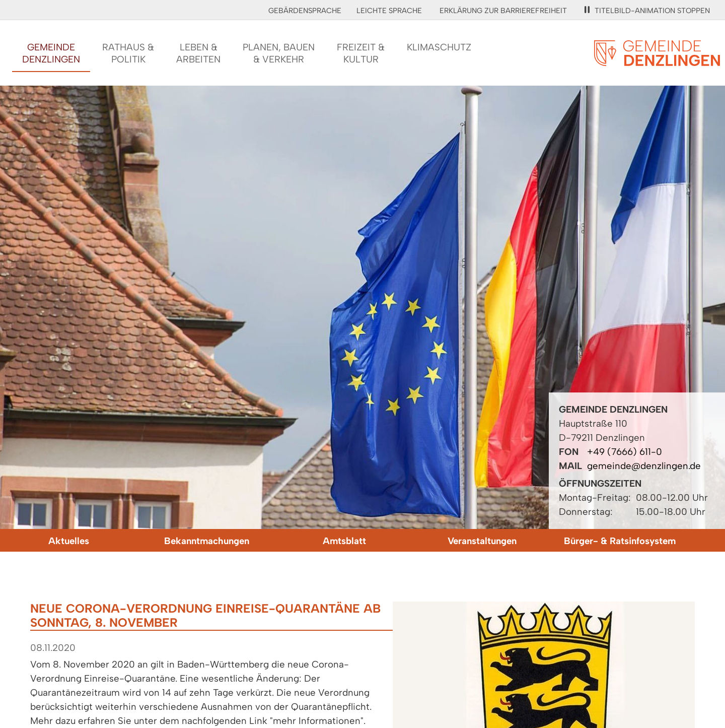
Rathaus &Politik (128, 53)
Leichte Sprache (389, 11)
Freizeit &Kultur (361, 53)
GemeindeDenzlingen (51, 53)
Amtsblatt (344, 541)
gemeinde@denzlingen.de (644, 466)
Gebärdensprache (305, 11)
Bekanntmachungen (207, 541)
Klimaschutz (439, 47)
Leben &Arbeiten (198, 53)
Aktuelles (69, 541)
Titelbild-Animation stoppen (647, 11)
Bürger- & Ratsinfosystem (620, 541)
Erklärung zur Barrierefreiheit (503, 11)
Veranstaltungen (482, 541)
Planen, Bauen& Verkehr (279, 53)
